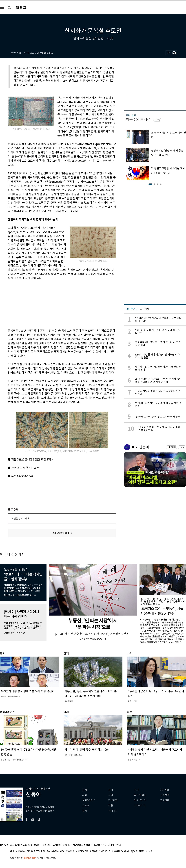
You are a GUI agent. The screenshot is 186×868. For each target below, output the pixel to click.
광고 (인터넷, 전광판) (31, 845)
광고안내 (165, 800)
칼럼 (85, 811)
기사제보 (165, 790)
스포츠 (86, 806)
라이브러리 (140, 800)
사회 (85, 795)
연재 (136, 790)
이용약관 (67, 845)
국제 (111, 795)
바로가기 (172, 447)
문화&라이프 (89, 800)
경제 (111, 790)
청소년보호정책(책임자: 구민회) (107, 845)
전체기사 (113, 811)
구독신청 (165, 795)
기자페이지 (140, 806)
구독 (158, 120)
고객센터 (57, 845)
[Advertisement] (54, 304)
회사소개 (15, 845)
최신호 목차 (140, 795)
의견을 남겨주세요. (21, 519)
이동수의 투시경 (138, 120)
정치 (85, 790)
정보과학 (113, 800)
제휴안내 (47, 845)
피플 (111, 806)
